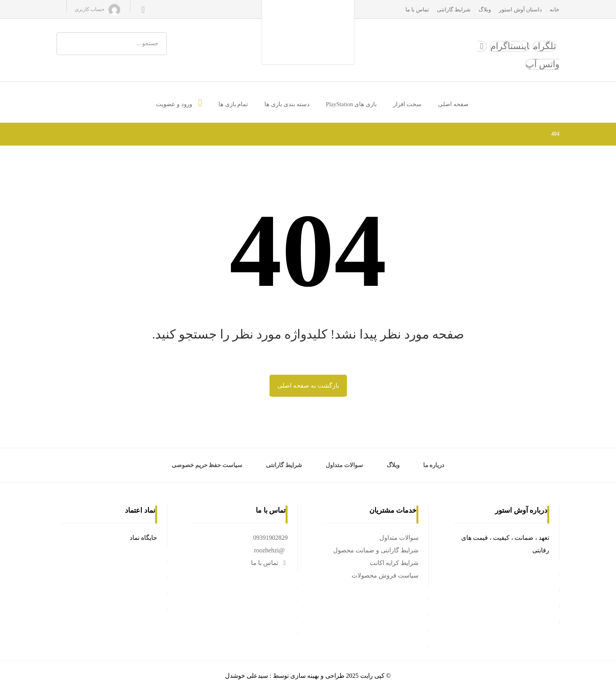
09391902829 (270, 538)
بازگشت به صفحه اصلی (308, 385)
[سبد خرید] (143, 9)
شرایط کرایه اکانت (394, 563)
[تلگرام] (544, 46)
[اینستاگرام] (510, 46)
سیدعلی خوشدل (247, 676)
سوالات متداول (399, 538)
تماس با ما (269, 563)
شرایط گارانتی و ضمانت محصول (376, 550)
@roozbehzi (269, 550)
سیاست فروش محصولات (385, 575)
